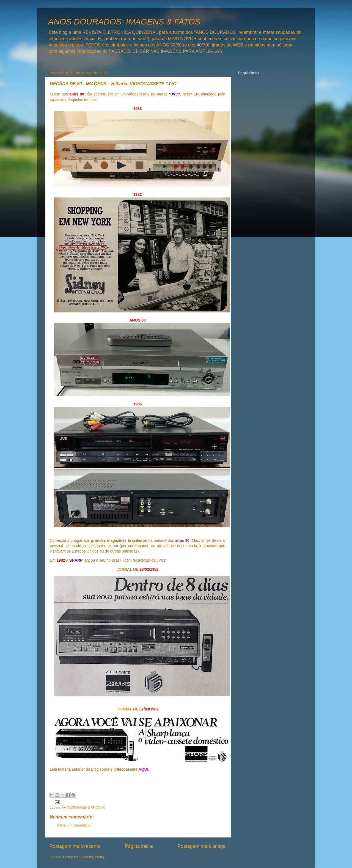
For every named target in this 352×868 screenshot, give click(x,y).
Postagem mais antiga (202, 846)
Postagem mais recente (75, 846)
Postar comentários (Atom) (84, 857)
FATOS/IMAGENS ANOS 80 (84, 807)
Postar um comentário (74, 825)
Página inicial (139, 846)
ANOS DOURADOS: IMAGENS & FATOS (124, 22)
